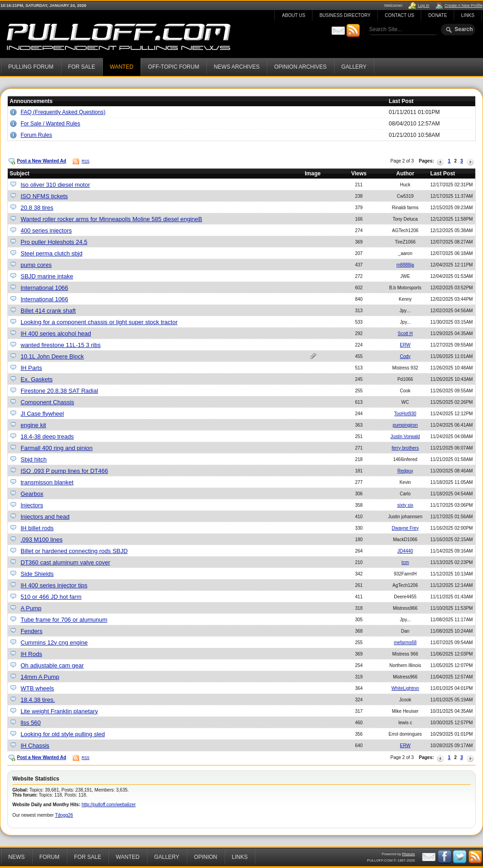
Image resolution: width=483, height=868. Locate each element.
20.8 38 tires (37, 208)
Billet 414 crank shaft (48, 311)
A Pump (31, 608)
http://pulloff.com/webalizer (109, 805)
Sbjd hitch (34, 459)
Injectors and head (45, 517)
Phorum (408, 854)
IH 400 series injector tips (54, 585)
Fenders (32, 631)
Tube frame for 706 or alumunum (64, 620)
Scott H (405, 334)
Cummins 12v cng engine (54, 643)
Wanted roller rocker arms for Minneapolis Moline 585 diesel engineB (111, 219)
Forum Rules (36, 135)
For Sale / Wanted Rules (50, 124)
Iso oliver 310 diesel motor (55, 185)
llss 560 (31, 723)
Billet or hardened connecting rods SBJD (74, 551)
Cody (405, 356)
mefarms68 (405, 643)
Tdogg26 (64, 815)
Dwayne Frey (405, 528)
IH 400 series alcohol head (56, 334)
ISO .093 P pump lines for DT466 (64, 471)
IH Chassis (35, 746)
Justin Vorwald (405, 437)
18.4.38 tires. (38, 700)
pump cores (36, 265)
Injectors (32, 505)
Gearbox (32, 494)
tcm (405, 562)
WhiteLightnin (405, 688)
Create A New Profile (464, 5)
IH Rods (31, 654)
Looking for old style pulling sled (63, 734)
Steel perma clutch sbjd (51, 253)
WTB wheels (37, 688)
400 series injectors (46, 231)
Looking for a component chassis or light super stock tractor (99, 322)
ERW (405, 345)
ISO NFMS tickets (44, 196)
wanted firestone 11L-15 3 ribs (61, 345)
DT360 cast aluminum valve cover (65, 562)
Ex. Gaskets (37, 379)
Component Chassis (47, 402)
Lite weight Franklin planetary (59, 711)
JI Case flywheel (42, 414)
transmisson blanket (47, 482)
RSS (85, 161)
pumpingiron (405, 425)
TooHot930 (405, 414)
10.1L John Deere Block (52, 356)
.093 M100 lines (42, 540)
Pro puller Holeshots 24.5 (54, 242)
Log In (423, 5)
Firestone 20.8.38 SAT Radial (59, 391)
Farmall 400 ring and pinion (57, 448)
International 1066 (44, 288)
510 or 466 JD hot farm (51, 597)
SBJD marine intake (47, 276)
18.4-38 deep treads (47, 437)
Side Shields (37, 574)
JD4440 (405, 551)
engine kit (33, 425)
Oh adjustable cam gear (52, 665)
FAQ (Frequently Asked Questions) (63, 112)
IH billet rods (37, 528)
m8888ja (405, 265)
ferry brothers (405, 448)
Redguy (405, 471)
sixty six (405, 505)
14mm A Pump (40, 677)
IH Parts (31, 368)
